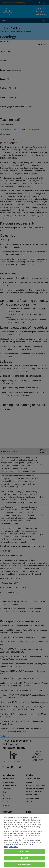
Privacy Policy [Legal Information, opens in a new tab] (14, 849)
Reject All (25, 860)
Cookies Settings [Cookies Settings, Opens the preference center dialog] (25, 853)
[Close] (45, 820)
